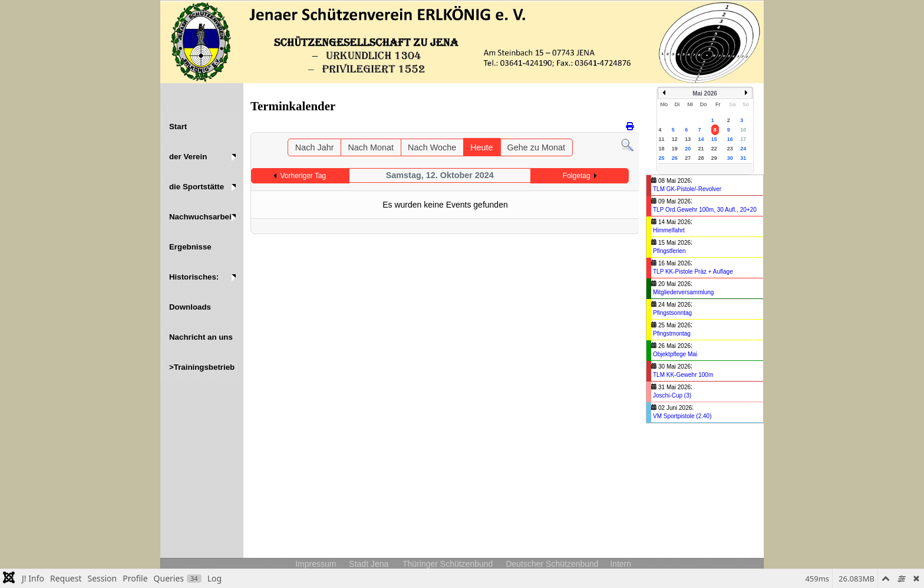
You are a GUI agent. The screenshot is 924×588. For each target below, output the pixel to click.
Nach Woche (432, 147)
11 (662, 139)
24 (743, 149)
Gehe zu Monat (536, 147)
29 (714, 158)
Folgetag (577, 176)
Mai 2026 (705, 93)
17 (743, 139)
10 (743, 130)
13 (688, 139)
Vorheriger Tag (303, 176)
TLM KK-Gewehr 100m (683, 375)
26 (675, 158)
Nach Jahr (315, 147)
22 (714, 149)
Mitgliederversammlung (683, 292)
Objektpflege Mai (675, 354)
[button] (202, 157)
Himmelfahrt (669, 230)
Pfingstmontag (672, 334)
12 (675, 139)
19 (675, 149)
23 (730, 149)
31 (743, 158)
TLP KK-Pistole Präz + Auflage (693, 272)
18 (662, 149)
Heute (481, 147)
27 (688, 158)
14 (701, 139)
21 (701, 149)
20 (688, 149)
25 (662, 158)
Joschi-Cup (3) (672, 395)
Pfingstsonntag (672, 313)
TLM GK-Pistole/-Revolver (687, 189)
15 (714, 139)
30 (730, 158)
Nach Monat (371, 147)
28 (701, 158)
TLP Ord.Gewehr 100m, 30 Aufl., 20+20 (705, 210)
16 (730, 139)
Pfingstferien (669, 251)
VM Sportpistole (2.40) (682, 416)
